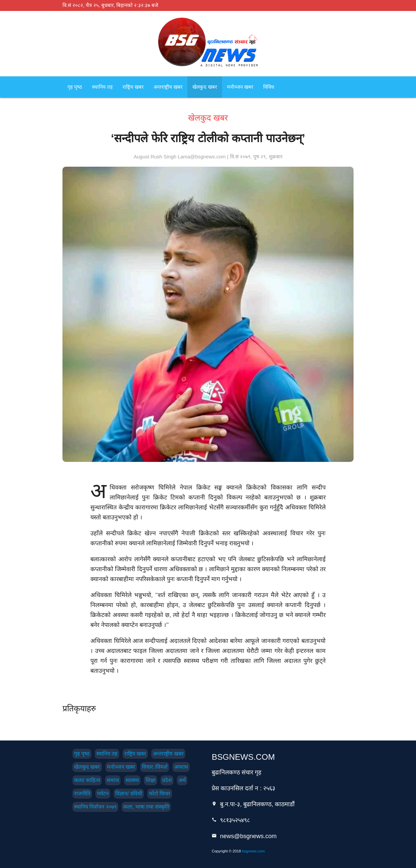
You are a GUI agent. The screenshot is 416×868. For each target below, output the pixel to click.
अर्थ (182, 780)
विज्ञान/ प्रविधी (129, 793)
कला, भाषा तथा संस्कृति (146, 807)
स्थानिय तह (102, 87)
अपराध (181, 767)
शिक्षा (151, 780)
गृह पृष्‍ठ (75, 87)
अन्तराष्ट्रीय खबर (168, 87)
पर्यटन (103, 793)
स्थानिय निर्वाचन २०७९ (95, 807)
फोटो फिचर (160, 793)
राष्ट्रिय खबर (133, 87)
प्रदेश (167, 780)
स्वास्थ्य (132, 780)
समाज (113, 780)
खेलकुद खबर (205, 87)
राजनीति (82, 793)
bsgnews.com (253, 851)
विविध (269, 87)
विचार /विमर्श (155, 767)
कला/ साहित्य (87, 780)
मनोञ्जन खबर (240, 87)
